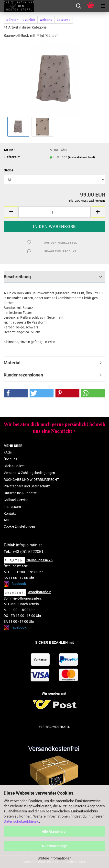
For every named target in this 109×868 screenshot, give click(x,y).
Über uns (10, 459)
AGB (7, 520)
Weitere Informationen (54, 858)
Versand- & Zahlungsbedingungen (29, 473)
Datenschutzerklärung (21, 821)
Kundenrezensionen (23, 375)
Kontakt (10, 513)
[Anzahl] (54, 212)
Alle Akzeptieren (55, 831)
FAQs (8, 452)
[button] (11, 212)
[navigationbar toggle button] (103, 6)
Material (12, 363)
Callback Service (16, 500)
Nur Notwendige (55, 846)
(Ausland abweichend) (81, 157)
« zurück (29, 20)
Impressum (12, 507)
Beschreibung (17, 277)
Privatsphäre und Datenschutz (27, 486)
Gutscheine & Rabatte (20, 493)
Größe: (9, 170)
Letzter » (64, 20)
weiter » (46, 20)
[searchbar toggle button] (78, 6)
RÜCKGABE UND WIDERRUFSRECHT (31, 480)
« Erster (12, 20)
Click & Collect (14, 466)
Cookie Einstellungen (19, 526)
